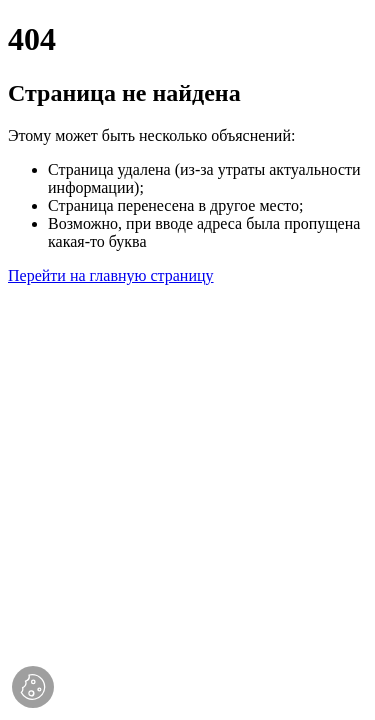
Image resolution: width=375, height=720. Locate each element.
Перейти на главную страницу (111, 275)
